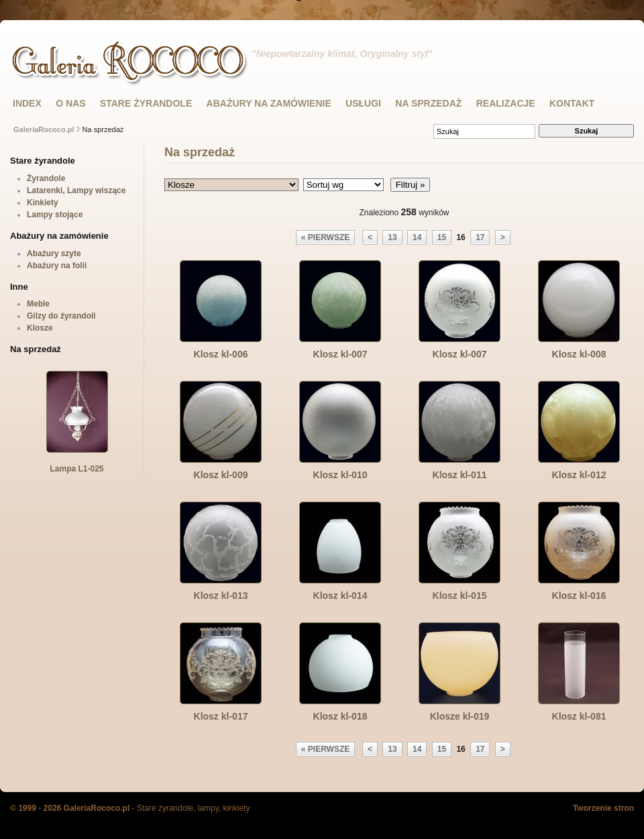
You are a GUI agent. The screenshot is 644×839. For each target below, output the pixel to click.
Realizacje (506, 103)
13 (392, 237)
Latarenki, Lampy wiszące (76, 190)
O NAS (70, 103)
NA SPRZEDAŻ (428, 103)
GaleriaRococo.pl (44, 129)
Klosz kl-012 (579, 475)
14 (417, 237)
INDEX (27, 103)
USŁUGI (363, 103)
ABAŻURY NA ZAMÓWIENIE (269, 103)
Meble (38, 304)
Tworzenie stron (603, 808)
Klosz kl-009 (221, 475)
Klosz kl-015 (460, 596)
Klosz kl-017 (221, 716)
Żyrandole (46, 178)
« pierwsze (325, 237)
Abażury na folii (57, 266)
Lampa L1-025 (77, 464)
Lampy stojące (55, 215)
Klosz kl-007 (340, 354)
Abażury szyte (54, 254)
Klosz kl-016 (579, 596)
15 (442, 237)
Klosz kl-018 (340, 716)
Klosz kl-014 (340, 596)
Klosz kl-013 (221, 596)
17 (480, 237)
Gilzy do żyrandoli (61, 316)
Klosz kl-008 (579, 354)
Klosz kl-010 (340, 475)
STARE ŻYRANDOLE (146, 103)
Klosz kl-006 (221, 354)
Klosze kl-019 (460, 716)
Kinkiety (43, 203)
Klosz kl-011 (460, 475)
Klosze (40, 328)
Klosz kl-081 (579, 716)
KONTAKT (572, 103)
